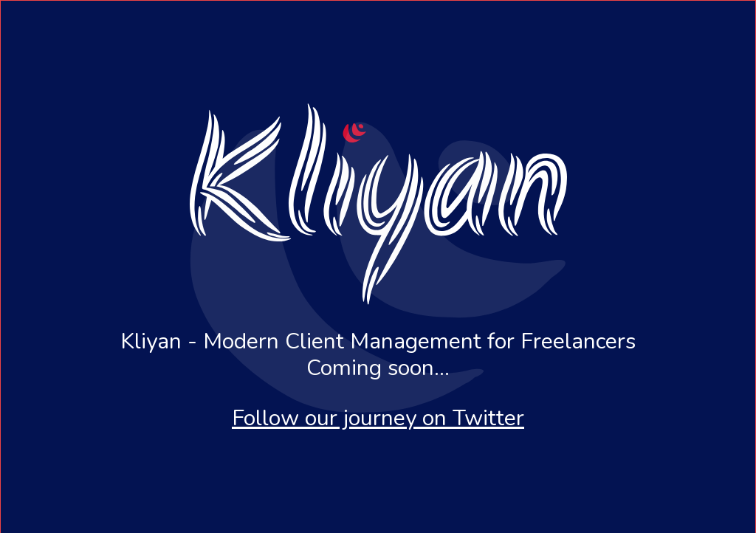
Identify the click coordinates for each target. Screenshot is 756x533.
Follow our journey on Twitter (378, 418)
